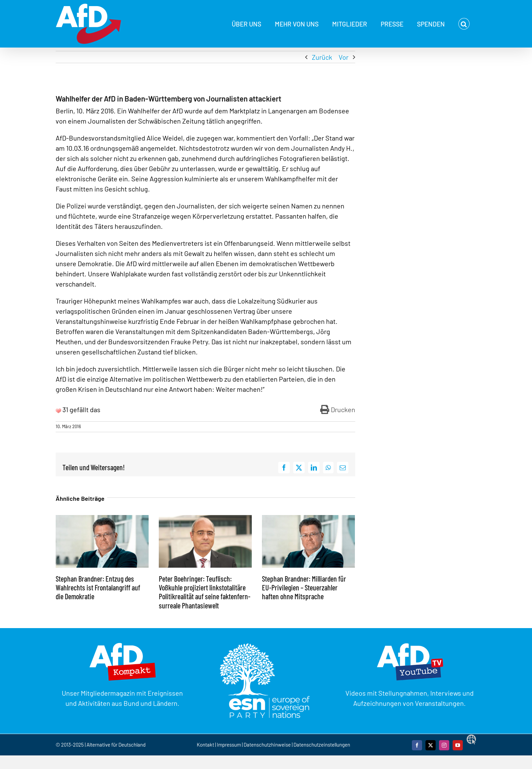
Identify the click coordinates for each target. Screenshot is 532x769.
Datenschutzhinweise (267, 745)
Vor (344, 57)
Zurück (322, 57)
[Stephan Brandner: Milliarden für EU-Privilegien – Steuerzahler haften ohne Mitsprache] (308, 519)
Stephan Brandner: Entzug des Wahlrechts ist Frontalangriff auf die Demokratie (98, 588)
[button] (464, 24)
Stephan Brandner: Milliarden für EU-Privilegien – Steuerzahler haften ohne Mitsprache (304, 588)
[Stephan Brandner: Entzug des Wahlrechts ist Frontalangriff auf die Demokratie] (102, 519)
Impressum (229, 745)
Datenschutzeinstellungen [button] (322, 745)
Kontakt (206, 745)
